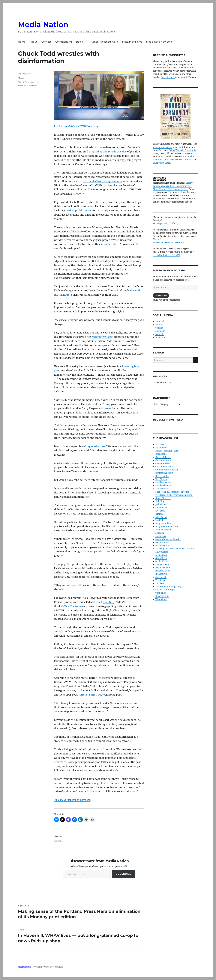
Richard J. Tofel (163, 571)
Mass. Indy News (132, 42)
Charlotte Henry (163, 460)
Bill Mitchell (161, 448)
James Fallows (162, 508)
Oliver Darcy (161, 558)
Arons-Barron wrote (93, 695)
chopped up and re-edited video (108, 152)
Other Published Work (104, 42)
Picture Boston (162, 564)
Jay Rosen (160, 511)
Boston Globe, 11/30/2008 (168, 255)
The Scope (160, 580)
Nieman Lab (161, 555)
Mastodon (160, 331)
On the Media (162, 561)
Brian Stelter (161, 454)
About (33, 42)
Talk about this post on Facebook (72, 800)
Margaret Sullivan (164, 523)
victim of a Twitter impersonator (103, 181)
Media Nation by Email (160, 42)
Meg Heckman (162, 542)
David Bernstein (163, 482)
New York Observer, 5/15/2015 (170, 242)
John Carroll (161, 517)
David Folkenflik (163, 486)
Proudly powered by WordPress (48, 967)
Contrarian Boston (164, 473)
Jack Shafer (161, 505)
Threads (159, 328)
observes (106, 408)
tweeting (109, 602)
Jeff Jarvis (160, 514)
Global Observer (163, 498)
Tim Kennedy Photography (168, 587)
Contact (46, 42)
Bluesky (159, 325)
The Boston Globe (162, 163)
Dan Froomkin (162, 476)
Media (21, 78)
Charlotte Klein (163, 463)
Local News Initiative (183, 160)
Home (22, 42)
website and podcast (163, 147)
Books (80, 42)
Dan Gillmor (161, 479)
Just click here (168, 77)
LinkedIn (160, 334)
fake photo (77, 232)
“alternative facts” (103, 337)
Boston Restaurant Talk (167, 451)
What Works (161, 599)
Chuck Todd (24, 82)
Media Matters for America (168, 539)
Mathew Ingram (163, 530)
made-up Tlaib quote (78, 210)
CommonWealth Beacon (167, 470)
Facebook (160, 322)
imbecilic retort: (110, 244)
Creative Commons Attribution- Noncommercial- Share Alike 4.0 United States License (173, 186)
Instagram (160, 337)
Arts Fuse (160, 445)
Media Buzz (161, 536)
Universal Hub (162, 596)
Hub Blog (160, 501)
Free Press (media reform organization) (174, 495)
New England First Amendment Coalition (175, 549)
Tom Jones (161, 593)
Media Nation (43, 25)
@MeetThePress (71, 606)
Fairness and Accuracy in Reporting (172, 492)
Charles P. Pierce (163, 457)
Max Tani (160, 533)
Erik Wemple (161, 489)
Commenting (64, 42)
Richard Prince (162, 574)
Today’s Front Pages (165, 590)
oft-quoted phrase (94, 446)
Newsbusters (162, 552)
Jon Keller (160, 520)
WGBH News (30, 85)
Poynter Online (163, 568)
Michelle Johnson (164, 546)
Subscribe (124, 874)
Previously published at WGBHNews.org (76, 126)
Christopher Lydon (164, 467)
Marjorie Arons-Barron (167, 527)
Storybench (161, 577)
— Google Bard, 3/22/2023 (166, 223)
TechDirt (160, 583)
